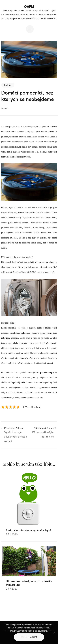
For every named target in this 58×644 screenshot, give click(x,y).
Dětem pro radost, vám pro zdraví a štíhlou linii (29, 583)
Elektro (8, 85)
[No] (54, 632)
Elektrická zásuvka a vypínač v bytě (28, 530)
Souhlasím (29, 637)
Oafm (29, 7)
